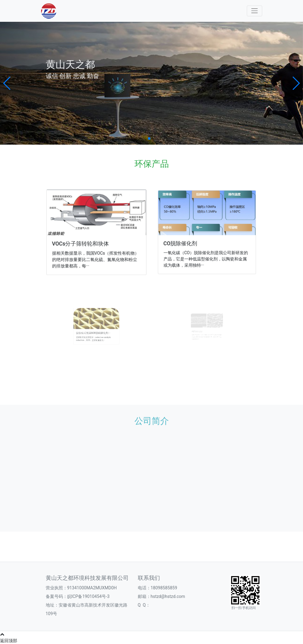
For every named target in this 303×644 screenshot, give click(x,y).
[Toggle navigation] (254, 11)
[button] (7, 83)
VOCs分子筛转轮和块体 (81, 243)
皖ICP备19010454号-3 (88, 596)
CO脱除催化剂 (182, 243)
